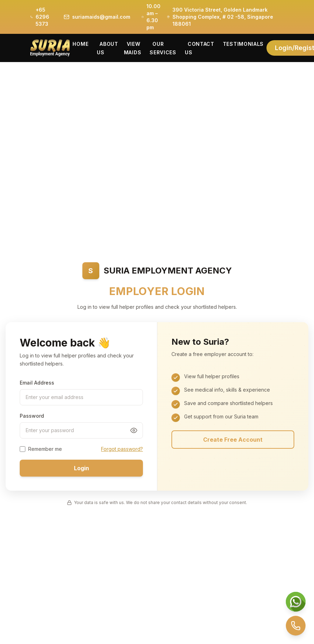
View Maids (133, 48)
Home (80, 44)
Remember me (45, 449)
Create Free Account (233, 440)
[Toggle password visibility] (134, 430)
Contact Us (200, 48)
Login (81, 468)
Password (32, 416)
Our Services (163, 48)
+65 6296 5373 (42, 17)
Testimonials (243, 44)
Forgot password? (122, 449)
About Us (108, 48)
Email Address (37, 383)
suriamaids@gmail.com (101, 17)
